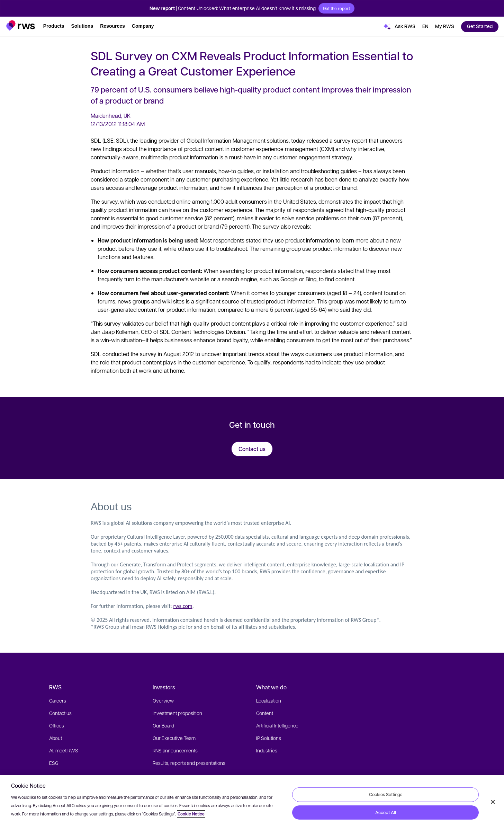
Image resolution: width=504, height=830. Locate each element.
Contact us (60, 713)
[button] (21, 25)
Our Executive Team (174, 738)
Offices (57, 725)
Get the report (336, 8)
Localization (269, 700)
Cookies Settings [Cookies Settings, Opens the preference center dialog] (386, 794)
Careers (58, 700)
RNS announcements (175, 750)
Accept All (386, 812)
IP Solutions (269, 738)
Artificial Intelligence (277, 725)
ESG (54, 763)
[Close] (493, 802)
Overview (163, 700)
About (56, 738)
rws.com (183, 606)
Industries (267, 750)
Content (265, 713)
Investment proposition (177, 713)
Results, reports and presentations (189, 763)
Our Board (163, 725)
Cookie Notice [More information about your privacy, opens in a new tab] (191, 814)
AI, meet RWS (64, 750)
